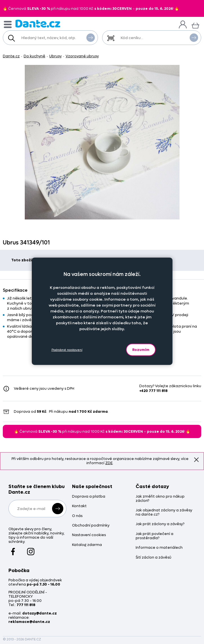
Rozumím (141, 350)
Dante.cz (11, 56)
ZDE (109, 463)
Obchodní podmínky (91, 526)
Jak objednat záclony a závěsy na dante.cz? (164, 513)
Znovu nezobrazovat (196, 459)
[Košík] (195, 25)
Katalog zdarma (87, 545)
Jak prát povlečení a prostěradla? (154, 536)
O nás (77, 516)
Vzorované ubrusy (82, 56)
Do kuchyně (34, 56)
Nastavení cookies (89, 535)
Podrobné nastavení (67, 350)
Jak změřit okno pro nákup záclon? (160, 499)
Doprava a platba (89, 497)
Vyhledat (91, 37)
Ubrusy (55, 56)
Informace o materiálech (159, 548)
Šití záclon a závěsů (153, 558)
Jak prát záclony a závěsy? (160, 524)
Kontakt (79, 506)
